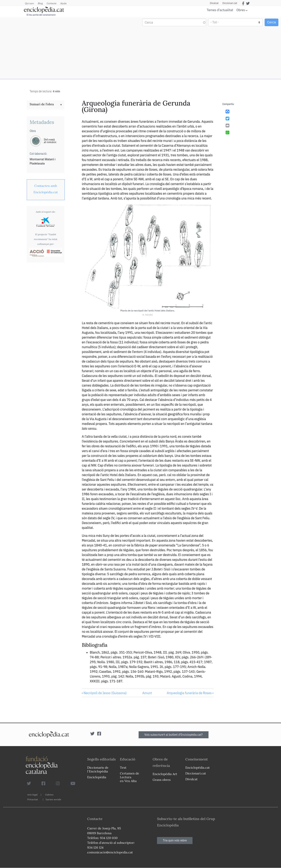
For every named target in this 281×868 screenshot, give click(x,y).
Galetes (49, 795)
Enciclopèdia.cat (198, 767)
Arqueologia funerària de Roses (190, 693)
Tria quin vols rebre (175, 840)
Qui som (30, 3)
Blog (40, 3)
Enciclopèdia (97, 777)
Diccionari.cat (230, 3)
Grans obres (162, 780)
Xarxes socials (53, 799)
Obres (241, 10)
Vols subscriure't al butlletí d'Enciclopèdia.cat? (174, 735)
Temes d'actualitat (220, 10)
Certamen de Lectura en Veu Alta (129, 777)
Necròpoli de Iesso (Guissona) (104, 693)
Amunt (147, 693)
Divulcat (214, 3)
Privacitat (33, 799)
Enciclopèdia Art (165, 774)
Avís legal (32, 795)
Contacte (52, 3)
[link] (46, 105)
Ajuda (63, 3)
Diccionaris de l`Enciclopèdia (98, 769)
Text (123, 767)
